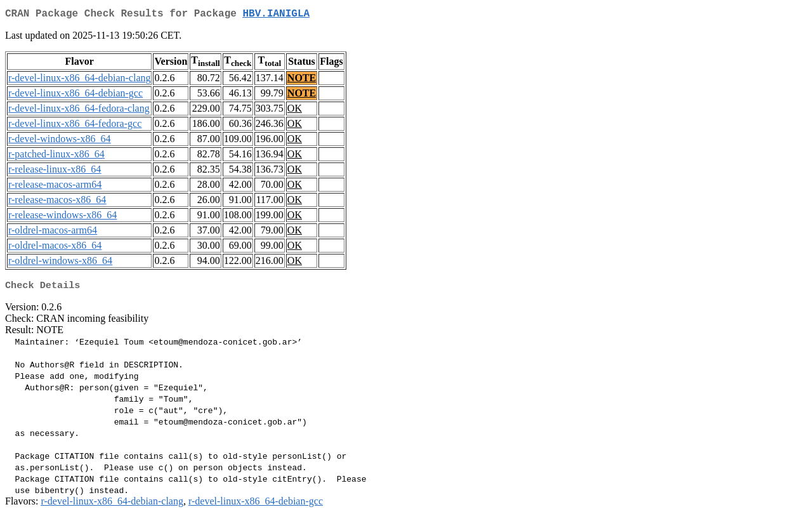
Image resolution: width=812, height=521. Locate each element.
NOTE (302, 80)
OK (295, 111)
